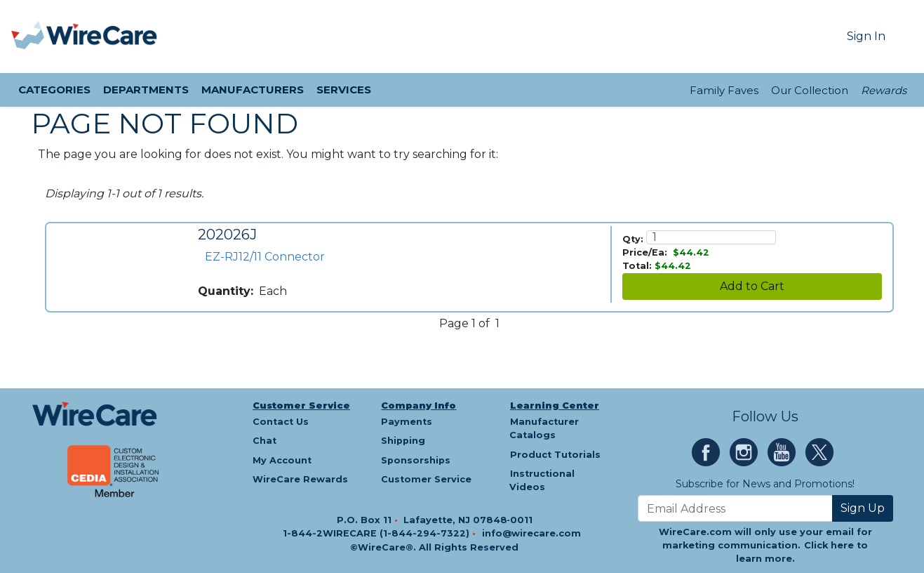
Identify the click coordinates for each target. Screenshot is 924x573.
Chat (265, 441)
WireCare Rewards (300, 479)
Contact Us (281, 422)
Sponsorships (416, 460)
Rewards (884, 90)
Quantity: (226, 291)
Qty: (633, 239)
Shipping (403, 441)
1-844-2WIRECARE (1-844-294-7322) (377, 533)
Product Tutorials (555, 455)
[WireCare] (102, 37)
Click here (829, 545)
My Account (282, 460)
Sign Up (863, 508)
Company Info (419, 406)
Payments (407, 422)
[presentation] (29, 37)
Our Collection (810, 90)
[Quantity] (711, 237)
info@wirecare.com (531, 533)
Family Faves (724, 90)
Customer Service (301, 406)
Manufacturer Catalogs (544, 428)
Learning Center (555, 406)
